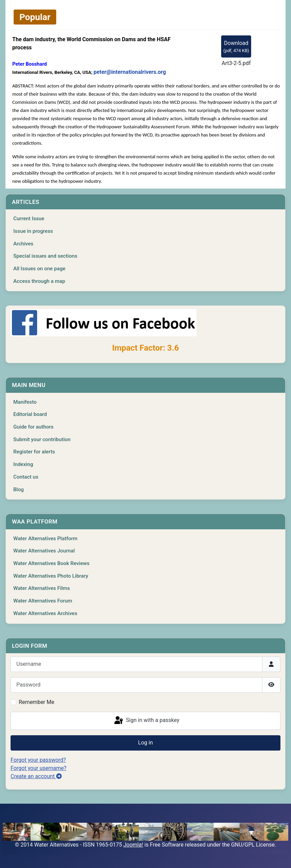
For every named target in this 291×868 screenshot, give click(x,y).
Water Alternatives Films (42, 588)
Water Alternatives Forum (43, 601)
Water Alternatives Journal (44, 551)
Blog (19, 489)
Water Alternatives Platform (45, 539)
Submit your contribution (42, 439)
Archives (23, 244)
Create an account (36, 776)
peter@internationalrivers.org (130, 72)
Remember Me (36, 702)
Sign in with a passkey (146, 721)
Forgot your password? (38, 760)
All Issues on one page (39, 269)
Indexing (23, 464)
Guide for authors (33, 427)
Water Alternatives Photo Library (51, 576)
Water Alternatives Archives (45, 613)
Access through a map (39, 281)
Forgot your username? (39, 768)
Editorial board (30, 414)
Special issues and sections (45, 256)
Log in (145, 743)
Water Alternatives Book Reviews (51, 563)
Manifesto (25, 402)
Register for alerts (34, 452)
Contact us (26, 477)
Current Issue (29, 219)
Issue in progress (33, 231)
